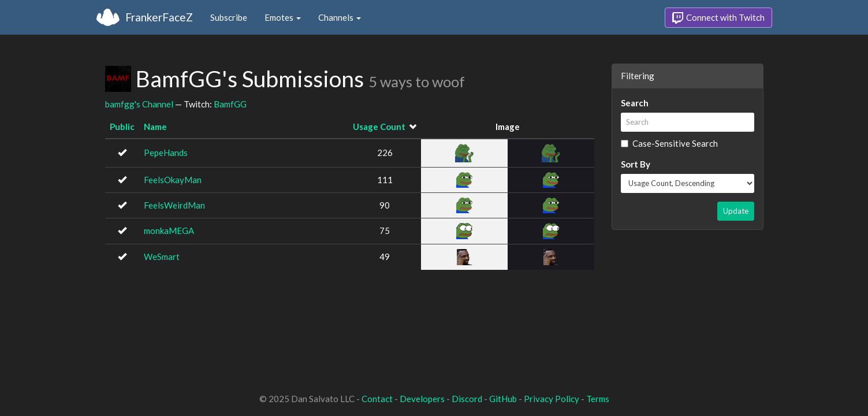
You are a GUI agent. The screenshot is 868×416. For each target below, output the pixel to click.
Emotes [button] (283, 17)
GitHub (503, 399)
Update (736, 211)
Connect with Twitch (718, 18)
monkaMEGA (169, 231)
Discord (467, 399)
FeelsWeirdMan (174, 205)
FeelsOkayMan (173, 180)
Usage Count (379, 127)
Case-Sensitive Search (669, 143)
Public (122, 127)
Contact (377, 399)
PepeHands (166, 153)
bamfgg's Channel (139, 104)
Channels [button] (340, 17)
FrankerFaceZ (159, 17)
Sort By (636, 164)
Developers (422, 399)
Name (155, 127)
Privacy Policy (552, 399)
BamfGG (230, 104)
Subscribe (229, 17)
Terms (598, 399)
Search (635, 103)
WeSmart (162, 257)
